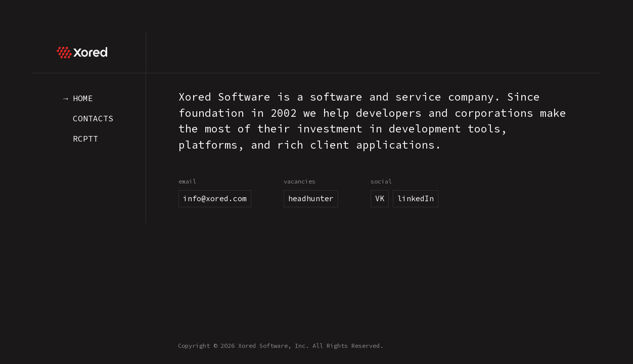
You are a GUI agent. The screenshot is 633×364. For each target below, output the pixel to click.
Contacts (93, 118)
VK (380, 198)
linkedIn (416, 198)
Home (83, 98)
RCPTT (85, 139)
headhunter (311, 198)
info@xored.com (215, 198)
